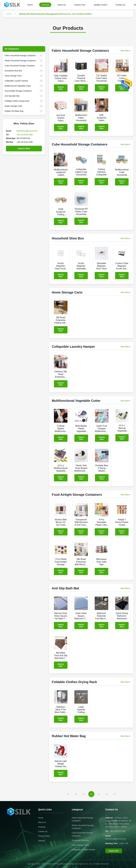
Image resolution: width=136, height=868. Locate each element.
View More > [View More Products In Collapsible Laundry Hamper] (126, 347)
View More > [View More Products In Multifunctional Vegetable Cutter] (126, 401)
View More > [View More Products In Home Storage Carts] (126, 292)
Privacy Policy (44, 836)
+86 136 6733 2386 (25, 135)
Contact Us (120, 5)
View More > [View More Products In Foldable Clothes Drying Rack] (126, 682)
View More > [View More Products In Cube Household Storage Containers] (126, 144)
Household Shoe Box (80, 840)
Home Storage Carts (80, 845)
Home (30, 5)
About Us (62, 5)
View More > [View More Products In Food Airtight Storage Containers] (126, 495)
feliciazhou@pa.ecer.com (27, 131)
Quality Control (100, 5)
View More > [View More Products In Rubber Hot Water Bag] (126, 736)
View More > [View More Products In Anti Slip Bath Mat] (126, 588)
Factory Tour (80, 5)
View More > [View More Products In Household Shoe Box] (126, 238)
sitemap (42, 841)
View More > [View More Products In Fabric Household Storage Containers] (126, 51)
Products (45, 5)
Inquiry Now (24, 148)
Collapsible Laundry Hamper (83, 850)
